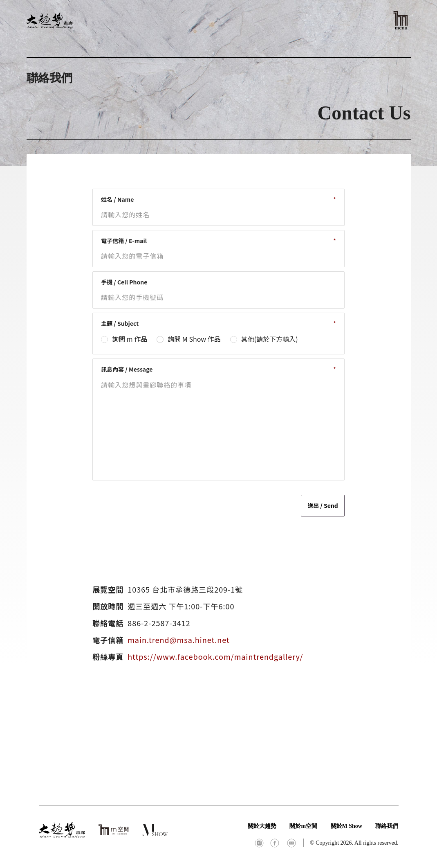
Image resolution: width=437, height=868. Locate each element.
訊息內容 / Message (127, 369)
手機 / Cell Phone (124, 282)
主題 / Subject (120, 323)
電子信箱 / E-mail (124, 241)
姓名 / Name (117, 199)
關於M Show (346, 826)
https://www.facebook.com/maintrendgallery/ (215, 656)
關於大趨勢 (262, 826)
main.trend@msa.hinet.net (179, 640)
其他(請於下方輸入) (270, 339)
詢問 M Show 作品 (194, 339)
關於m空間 (303, 826)
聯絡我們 (387, 826)
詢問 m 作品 (130, 339)
